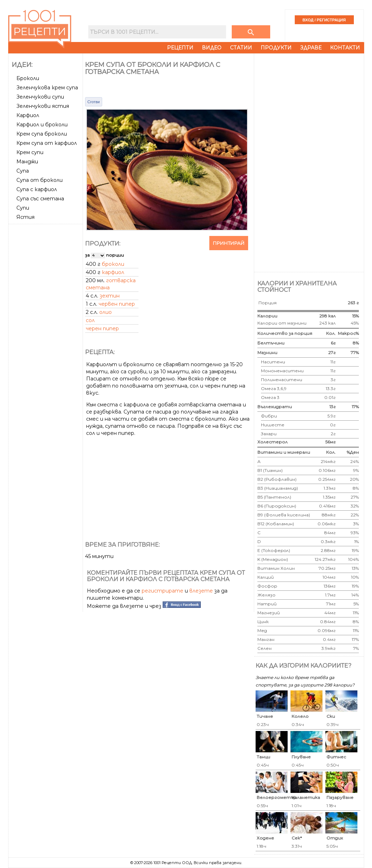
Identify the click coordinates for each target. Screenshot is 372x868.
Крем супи (30, 152)
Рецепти (180, 48)
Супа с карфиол (37, 189)
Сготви (94, 102)
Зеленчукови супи (40, 97)
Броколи (28, 78)
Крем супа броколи (42, 134)
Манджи (27, 162)
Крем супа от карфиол (47, 143)
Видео (212, 48)
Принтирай (229, 243)
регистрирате (163, 591)
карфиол (113, 272)
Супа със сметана (40, 199)
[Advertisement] (46, 333)
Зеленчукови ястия (43, 106)
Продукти (276, 48)
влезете (201, 591)
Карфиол (28, 115)
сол (90, 320)
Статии (241, 48)
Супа (23, 171)
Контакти (345, 48)
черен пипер (102, 328)
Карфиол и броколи (42, 125)
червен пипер (117, 304)
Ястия (25, 217)
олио (106, 312)
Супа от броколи (40, 180)
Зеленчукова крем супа (47, 88)
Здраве (311, 48)
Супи (23, 208)
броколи (113, 264)
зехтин (110, 296)
